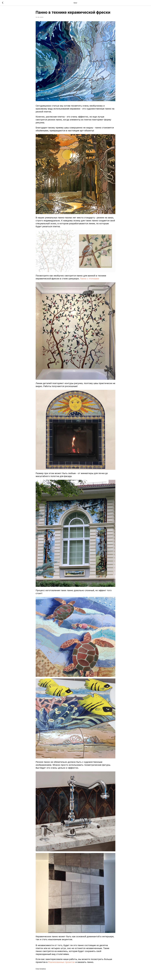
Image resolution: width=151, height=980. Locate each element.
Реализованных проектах (61, 962)
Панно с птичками (89, 279)
